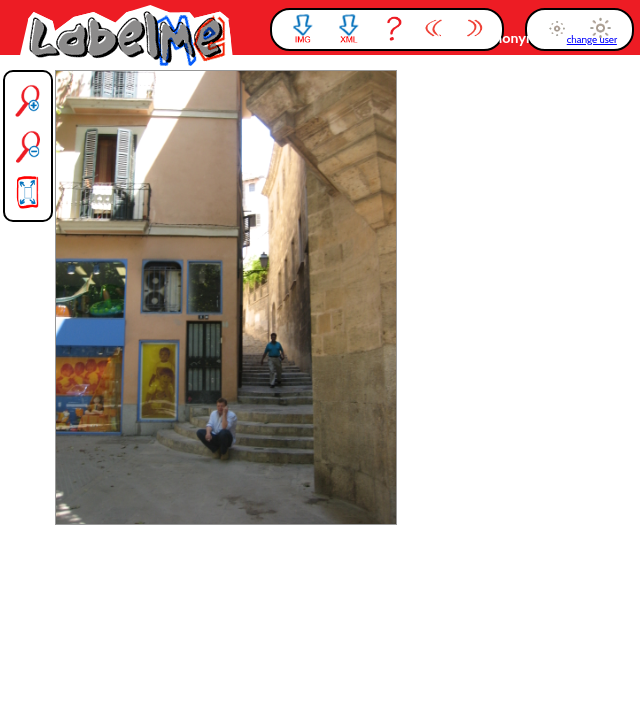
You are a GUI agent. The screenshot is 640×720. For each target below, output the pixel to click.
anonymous (525, 38)
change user (592, 39)
